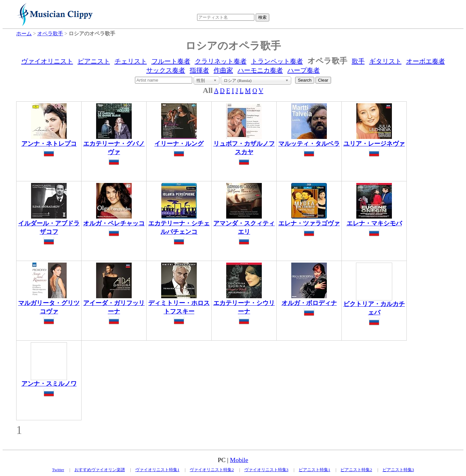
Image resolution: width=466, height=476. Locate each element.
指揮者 (199, 70)
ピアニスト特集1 (315, 470)
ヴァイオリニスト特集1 (157, 470)
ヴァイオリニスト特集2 (212, 470)
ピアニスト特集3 (398, 470)
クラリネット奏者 (221, 61)
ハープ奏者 (304, 70)
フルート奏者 (171, 61)
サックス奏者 (166, 70)
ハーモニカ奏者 (260, 70)
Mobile (239, 460)
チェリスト (131, 61)
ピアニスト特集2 (356, 470)
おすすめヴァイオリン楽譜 (100, 470)
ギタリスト (385, 61)
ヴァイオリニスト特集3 (266, 470)
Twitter (58, 470)
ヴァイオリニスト (47, 61)
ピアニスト (94, 61)
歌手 (358, 61)
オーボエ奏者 (426, 61)
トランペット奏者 (277, 61)
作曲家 (223, 70)
